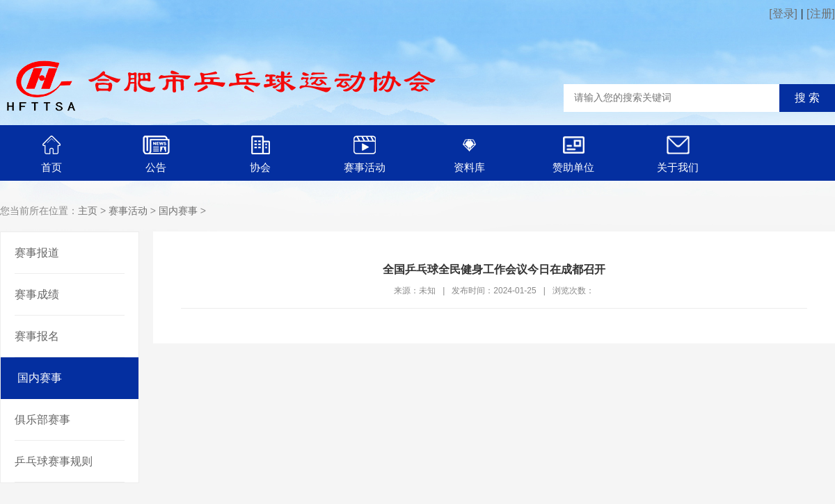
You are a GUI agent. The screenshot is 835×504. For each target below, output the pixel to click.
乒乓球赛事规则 (54, 461)
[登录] (783, 14)
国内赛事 (178, 211)
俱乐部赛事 (42, 420)
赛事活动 (128, 211)
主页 (88, 211)
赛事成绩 (37, 294)
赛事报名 (37, 336)
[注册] (821, 14)
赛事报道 (37, 253)
